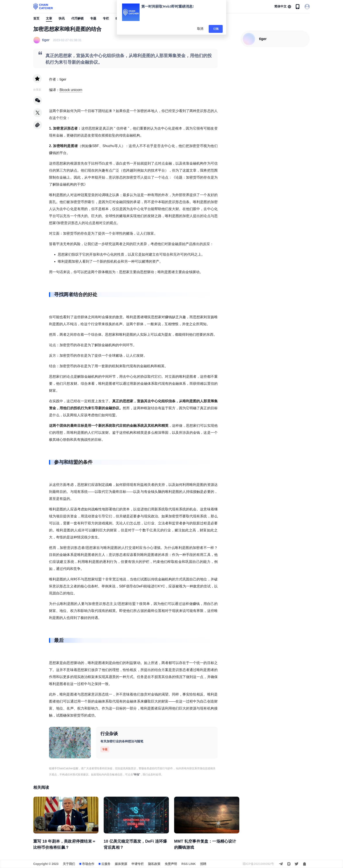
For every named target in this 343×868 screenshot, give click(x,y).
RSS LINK (188, 864)
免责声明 (171, 864)
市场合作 (88, 864)
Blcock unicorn (71, 90)
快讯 (62, 18)
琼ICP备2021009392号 (258, 864)
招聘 (203, 864)
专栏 (106, 18)
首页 (36, 18)
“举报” (136, 775)
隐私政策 (154, 864)
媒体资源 (121, 864)
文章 (49, 18)
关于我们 (69, 864)
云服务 (106, 864)
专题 (93, 18)
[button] (283, 7)
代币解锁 (77, 18)
